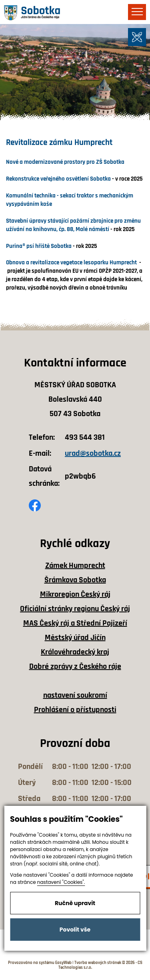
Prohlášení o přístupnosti (75, 710)
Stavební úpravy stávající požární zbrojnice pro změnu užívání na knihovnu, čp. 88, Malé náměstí (73, 225)
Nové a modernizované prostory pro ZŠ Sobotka (65, 162)
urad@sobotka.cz (93, 453)
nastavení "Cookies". (61, 882)
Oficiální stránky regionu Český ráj (75, 609)
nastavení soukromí (75, 695)
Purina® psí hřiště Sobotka (39, 246)
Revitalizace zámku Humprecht (59, 142)
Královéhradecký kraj (75, 652)
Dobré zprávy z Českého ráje (75, 666)
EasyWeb (63, 963)
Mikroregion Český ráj (75, 594)
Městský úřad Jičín (75, 638)
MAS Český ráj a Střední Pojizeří (75, 623)
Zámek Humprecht (75, 565)
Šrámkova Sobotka (75, 580)
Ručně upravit (75, 903)
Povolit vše (75, 930)
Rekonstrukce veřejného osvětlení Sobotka (58, 179)
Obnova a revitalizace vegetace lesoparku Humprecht (72, 263)
